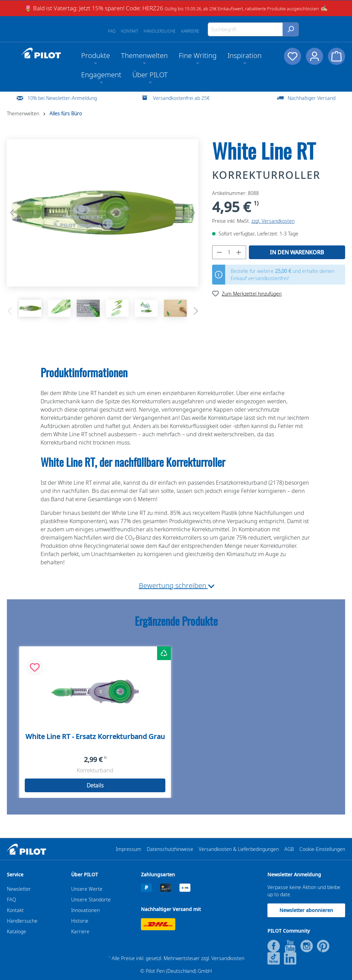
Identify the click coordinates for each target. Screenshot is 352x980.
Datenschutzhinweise (170, 849)
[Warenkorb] (337, 56)
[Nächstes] (193, 213)
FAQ (112, 31)
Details (95, 785)
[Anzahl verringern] (219, 252)
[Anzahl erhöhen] (239, 252)
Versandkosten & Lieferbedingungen (239, 849)
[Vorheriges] (12, 213)
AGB (289, 849)
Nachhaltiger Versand (312, 98)
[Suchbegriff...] (245, 29)
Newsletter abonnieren (306, 910)
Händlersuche (160, 31)
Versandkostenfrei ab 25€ (181, 98)
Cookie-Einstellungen (322, 849)
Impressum (129, 849)
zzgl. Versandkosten (273, 221)
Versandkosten (228, 958)
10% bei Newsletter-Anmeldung (62, 98)
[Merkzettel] (291, 56)
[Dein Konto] (314, 56)
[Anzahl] (229, 252)
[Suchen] (291, 29)
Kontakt (130, 31)
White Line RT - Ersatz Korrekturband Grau (95, 736)
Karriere (190, 31)
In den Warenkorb (297, 252)
